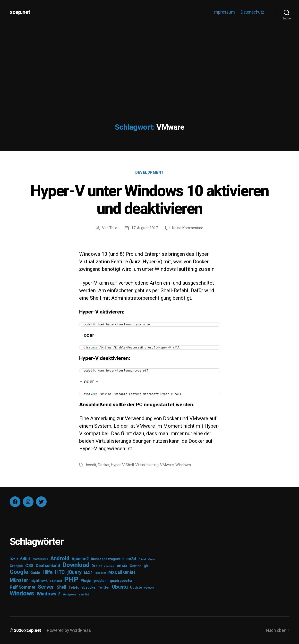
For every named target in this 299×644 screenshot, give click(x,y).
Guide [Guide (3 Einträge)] (35, 573)
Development (149, 172)
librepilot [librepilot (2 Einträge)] (100, 573)
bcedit (91, 465)
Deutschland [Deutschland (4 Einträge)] (48, 566)
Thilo (113, 228)
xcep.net (20, 12)
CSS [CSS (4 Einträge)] (29, 566)
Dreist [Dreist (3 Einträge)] (97, 566)
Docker (103, 465)
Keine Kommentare (188, 228)
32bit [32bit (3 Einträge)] (14, 559)
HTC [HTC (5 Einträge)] (60, 572)
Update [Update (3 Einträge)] (136, 588)
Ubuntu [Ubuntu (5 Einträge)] (120, 587)
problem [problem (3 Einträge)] (101, 581)
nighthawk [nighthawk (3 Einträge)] (39, 581)
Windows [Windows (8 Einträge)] (22, 593)
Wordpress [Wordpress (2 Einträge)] (70, 595)
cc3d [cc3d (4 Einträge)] (131, 559)
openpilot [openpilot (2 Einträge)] (56, 581)
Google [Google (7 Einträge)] (19, 572)
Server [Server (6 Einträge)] (46, 587)
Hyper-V (117, 465)
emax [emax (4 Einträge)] (122, 566)
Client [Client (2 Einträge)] (142, 559)
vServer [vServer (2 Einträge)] (149, 588)
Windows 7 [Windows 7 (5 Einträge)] (49, 594)
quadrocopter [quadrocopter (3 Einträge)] (121, 581)
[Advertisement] (150, 61)
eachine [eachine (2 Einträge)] (109, 566)
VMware (167, 465)
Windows (183, 465)
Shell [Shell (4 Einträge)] (61, 587)
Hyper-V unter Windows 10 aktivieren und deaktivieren (150, 200)
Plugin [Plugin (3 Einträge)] (86, 581)
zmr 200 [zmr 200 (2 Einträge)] (84, 595)
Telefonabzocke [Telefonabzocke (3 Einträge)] (82, 588)
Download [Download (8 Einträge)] (76, 565)
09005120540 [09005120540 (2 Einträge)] (40, 559)
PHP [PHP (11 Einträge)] (71, 579)
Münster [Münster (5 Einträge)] (19, 580)
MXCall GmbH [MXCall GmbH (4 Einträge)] (122, 572)
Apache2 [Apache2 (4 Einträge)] (80, 559)
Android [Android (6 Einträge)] (60, 558)
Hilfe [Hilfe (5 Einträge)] (48, 572)
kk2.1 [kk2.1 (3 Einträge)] (88, 573)
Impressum (224, 12)
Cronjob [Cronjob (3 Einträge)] (16, 566)
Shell (130, 465)
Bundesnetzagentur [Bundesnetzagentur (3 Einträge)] (107, 559)
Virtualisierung (147, 465)
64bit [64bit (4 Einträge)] (25, 559)
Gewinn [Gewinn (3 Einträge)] (136, 566)
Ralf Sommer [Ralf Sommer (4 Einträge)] (23, 587)
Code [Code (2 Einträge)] (152, 559)
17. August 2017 (145, 228)
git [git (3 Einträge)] (146, 566)
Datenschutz (252, 12)
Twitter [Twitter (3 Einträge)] (104, 588)
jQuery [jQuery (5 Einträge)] (74, 572)
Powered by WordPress (69, 630)
